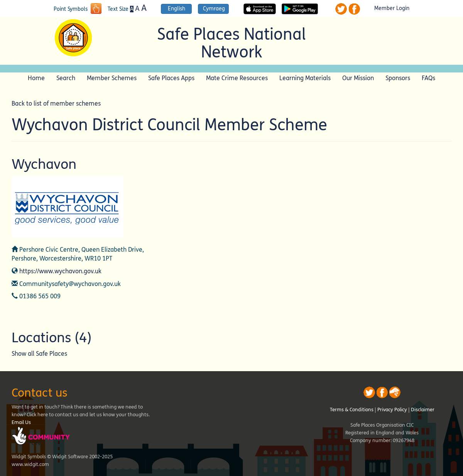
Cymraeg (214, 9)
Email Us (21, 422)
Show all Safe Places (39, 354)
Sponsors (398, 78)
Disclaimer (423, 410)
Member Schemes (112, 78)
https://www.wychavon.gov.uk (60, 271)
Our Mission (358, 78)
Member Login (392, 8)
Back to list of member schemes (56, 103)
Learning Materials (305, 78)
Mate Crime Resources (237, 78)
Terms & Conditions (352, 410)
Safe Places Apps (171, 78)
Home (36, 78)
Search (66, 78)
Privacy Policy (392, 410)
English (177, 9)
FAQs (428, 78)
